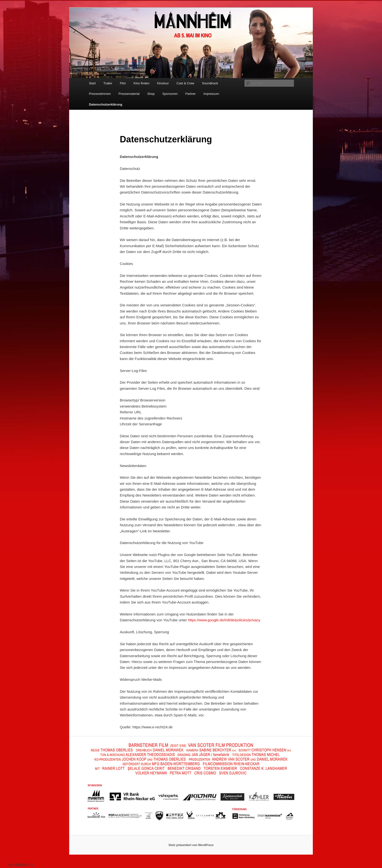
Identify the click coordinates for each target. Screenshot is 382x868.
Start (92, 83)
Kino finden (141, 83)
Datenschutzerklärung (106, 104)
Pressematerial (129, 94)
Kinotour (163, 83)
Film (123, 83)
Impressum (211, 94)
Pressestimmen (100, 94)
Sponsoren (170, 94)
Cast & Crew (186, 83)
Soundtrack (210, 83)
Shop (151, 94)
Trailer (108, 83)
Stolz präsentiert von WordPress (191, 845)
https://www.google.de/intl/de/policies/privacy (224, 620)
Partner (191, 94)
